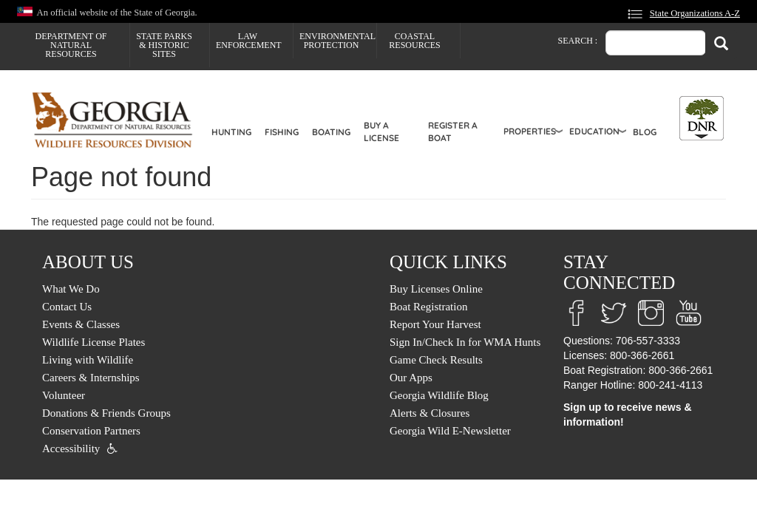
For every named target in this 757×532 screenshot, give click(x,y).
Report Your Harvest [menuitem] (435, 324)
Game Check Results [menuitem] (436, 360)
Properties (530, 131)
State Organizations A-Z (695, 13)
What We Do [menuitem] (71, 289)
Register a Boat (453, 132)
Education (594, 131)
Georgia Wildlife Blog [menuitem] (439, 395)
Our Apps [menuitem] (411, 378)
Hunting (231, 132)
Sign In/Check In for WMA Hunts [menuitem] (465, 342)
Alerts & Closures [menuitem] (430, 413)
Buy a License (381, 132)
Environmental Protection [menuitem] (337, 41)
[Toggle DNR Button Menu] (702, 118)
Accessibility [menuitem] (71, 449)
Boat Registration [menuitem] (428, 307)
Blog (645, 132)
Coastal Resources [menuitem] (414, 41)
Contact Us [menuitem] (67, 307)
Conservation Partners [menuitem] (91, 431)
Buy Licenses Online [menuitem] (436, 289)
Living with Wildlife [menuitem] (88, 360)
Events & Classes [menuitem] (81, 324)
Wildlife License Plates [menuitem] (94, 342)
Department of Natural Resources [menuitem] (71, 45)
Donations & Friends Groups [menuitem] (106, 413)
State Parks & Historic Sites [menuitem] (164, 45)
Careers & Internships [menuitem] (91, 378)
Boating (331, 132)
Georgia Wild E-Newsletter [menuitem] (450, 431)
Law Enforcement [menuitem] (249, 41)
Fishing (282, 132)
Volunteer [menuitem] (64, 395)
